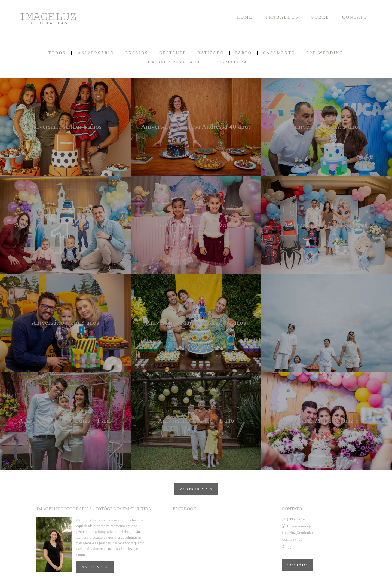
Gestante (173, 53)
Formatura (232, 62)
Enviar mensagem (301, 526)
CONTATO (355, 17)
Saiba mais (95, 567)
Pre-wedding (325, 53)
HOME (245, 17)
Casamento (279, 53)
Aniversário (96, 53)
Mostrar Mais (196, 489)
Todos (57, 53)
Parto (244, 53)
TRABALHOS (282, 17)
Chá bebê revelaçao (174, 62)
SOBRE (320, 17)
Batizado (211, 53)
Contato (297, 565)
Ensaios (137, 53)
